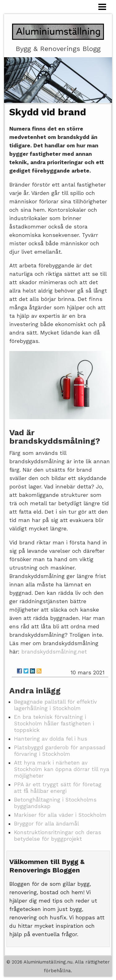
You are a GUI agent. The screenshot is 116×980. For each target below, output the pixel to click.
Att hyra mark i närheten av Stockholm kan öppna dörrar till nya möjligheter (62, 769)
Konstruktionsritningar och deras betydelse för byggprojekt (58, 836)
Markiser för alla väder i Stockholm (60, 815)
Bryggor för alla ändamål (46, 824)
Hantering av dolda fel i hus (51, 739)
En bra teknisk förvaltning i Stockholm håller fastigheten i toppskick (54, 723)
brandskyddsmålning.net (54, 652)
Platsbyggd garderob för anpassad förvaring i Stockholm (60, 751)
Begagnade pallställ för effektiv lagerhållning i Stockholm (55, 705)
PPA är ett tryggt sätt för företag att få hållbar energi (58, 788)
